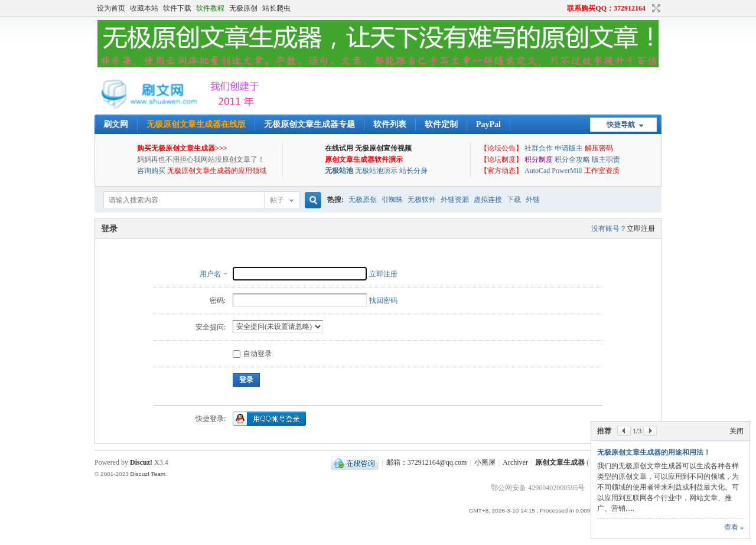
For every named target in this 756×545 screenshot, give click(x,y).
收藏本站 (144, 8)
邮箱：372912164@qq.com (427, 462)
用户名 (210, 274)
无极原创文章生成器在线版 (196, 124)
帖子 (277, 200)
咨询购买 (151, 171)
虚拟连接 (488, 200)
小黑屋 (485, 462)
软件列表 (390, 124)
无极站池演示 (376, 171)
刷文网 (116, 124)
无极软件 (422, 200)
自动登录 (252, 354)
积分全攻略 (572, 159)
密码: (218, 301)
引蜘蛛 (392, 200)
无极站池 (339, 171)
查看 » (734, 527)
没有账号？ (609, 229)
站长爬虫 (276, 8)
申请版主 (569, 148)
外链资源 (455, 200)
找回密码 (383, 301)
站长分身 (413, 171)
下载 (514, 200)
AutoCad (537, 171)
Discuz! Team (148, 474)
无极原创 (243, 8)
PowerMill (567, 171)
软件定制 (441, 124)
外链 (533, 200)
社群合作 (539, 148)
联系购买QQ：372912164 (606, 8)
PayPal (488, 124)
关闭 (737, 431)
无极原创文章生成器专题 (309, 124)
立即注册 (641, 229)
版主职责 (606, 159)
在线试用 (339, 148)
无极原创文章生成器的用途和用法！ (654, 452)
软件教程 (210, 8)
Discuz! (141, 462)
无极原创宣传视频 (383, 148)
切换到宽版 (655, 8)
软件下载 (177, 8)
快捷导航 (621, 125)
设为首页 (111, 8)
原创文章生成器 (560, 462)
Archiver (515, 462)
